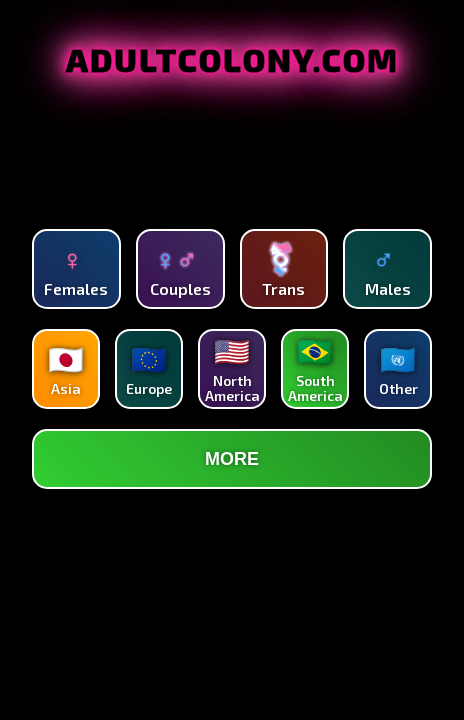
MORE (232, 459)
